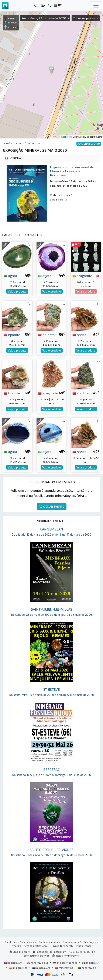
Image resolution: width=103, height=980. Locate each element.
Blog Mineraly (20, 952)
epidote (12, 334)
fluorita (12, 393)
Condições (11, 942)
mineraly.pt (64, 968)
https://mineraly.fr (68, 955)
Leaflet (65, 137)
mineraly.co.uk (38, 963)
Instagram (58, 952)
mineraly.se (87, 968)
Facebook (40, 952)
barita (79, 334)
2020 (21, 143)
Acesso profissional (36, 946)
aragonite (82, 275)
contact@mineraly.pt (36, 955)
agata (10, 275)
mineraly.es (19, 968)
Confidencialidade (49, 942)
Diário (10, 143)
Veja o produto (17, 291)
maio (31, 143)
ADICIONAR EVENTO (52, 507)
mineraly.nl (42, 968)
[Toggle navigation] (96, 6)
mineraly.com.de (66, 963)
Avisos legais (28, 942)
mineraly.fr (13, 963)
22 (39, 143)
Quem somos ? (72, 942)
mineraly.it (91, 963)
